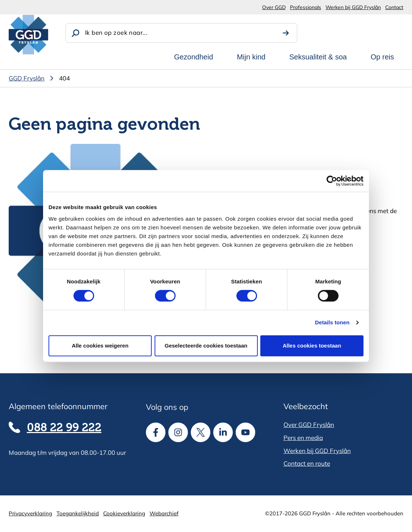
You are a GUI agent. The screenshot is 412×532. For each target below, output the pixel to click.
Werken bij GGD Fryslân (353, 7)
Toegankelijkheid (78, 513)
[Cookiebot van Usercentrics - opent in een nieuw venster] (332, 181)
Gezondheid (194, 57)
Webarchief (164, 513)
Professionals (306, 7)
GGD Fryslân (27, 78)
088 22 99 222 (64, 428)
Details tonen (332, 322)
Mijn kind (251, 57)
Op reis (382, 57)
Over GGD (274, 7)
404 (64, 78)
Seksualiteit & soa (318, 57)
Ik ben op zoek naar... (116, 32)
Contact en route (307, 463)
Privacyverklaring (30, 513)
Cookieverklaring (124, 513)
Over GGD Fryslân (309, 425)
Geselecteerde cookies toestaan (206, 346)
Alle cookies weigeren (100, 346)
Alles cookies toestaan (312, 346)
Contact (394, 7)
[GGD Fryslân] (28, 35)
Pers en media (303, 438)
